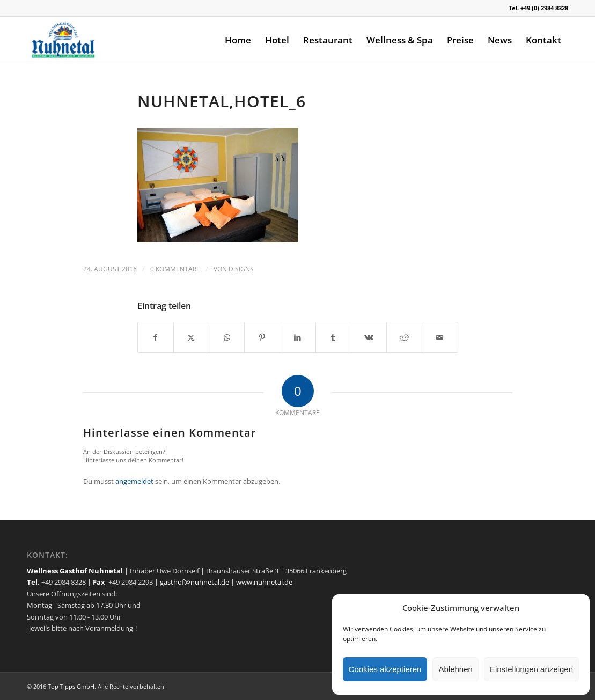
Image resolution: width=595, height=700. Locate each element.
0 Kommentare (175, 269)
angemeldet (134, 481)
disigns (241, 269)
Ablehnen (455, 669)
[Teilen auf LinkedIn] (297, 337)
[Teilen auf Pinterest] (262, 337)
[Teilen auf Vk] (369, 337)
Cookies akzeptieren (385, 669)
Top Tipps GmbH (71, 686)
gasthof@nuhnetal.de (194, 582)
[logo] (64, 40)
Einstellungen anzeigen (531, 669)
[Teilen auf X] (191, 337)
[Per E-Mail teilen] (440, 337)
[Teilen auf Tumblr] (333, 337)
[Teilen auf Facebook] (156, 337)
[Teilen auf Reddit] (404, 337)
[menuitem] (238, 40)
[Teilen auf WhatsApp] (227, 337)
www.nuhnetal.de (264, 582)
